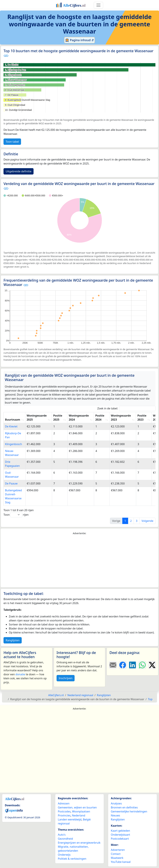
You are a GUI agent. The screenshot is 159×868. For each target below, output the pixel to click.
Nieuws (115, 815)
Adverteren (118, 850)
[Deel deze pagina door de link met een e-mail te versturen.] (113, 665)
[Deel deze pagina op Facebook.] (123, 665)
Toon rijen (16, 515)
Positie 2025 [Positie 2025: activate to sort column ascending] (58, 418)
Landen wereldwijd (70, 819)
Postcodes (64, 811)
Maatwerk (117, 858)
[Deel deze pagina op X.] (152, 665)
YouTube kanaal (121, 862)
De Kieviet (11, 426)
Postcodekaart (120, 839)
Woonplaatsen (81, 811)
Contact (116, 854)
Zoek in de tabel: (126, 408)
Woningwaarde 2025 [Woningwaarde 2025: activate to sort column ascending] (37, 418)
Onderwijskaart (120, 835)
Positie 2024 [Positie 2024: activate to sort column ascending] (100, 418)
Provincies (64, 815)
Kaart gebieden (120, 831)
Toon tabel (12, 142)
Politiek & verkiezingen (72, 859)
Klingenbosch (14, 444)
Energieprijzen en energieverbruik (79, 843)
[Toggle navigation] (98, 5)
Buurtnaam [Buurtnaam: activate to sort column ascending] (13, 420)
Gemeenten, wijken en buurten (77, 807)
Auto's (62, 835)
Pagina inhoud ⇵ (79, 40)
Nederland (79, 815)
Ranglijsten (13, 640)
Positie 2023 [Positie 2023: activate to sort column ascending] (142, 418)
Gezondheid (65, 839)
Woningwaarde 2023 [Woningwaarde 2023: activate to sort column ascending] (121, 418)
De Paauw (11, 483)
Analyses (116, 803)
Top (150, 699)
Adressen (64, 803)
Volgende (147, 521)
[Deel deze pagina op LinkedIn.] (133, 665)
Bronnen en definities (124, 807)
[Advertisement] (79, 561)
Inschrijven (66, 678)
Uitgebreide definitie (19, 171)
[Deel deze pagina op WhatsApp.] (142, 665)
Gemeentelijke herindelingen (129, 811)
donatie (20, 674)
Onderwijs (64, 855)
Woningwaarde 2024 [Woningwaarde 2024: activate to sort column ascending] (79, 418)
